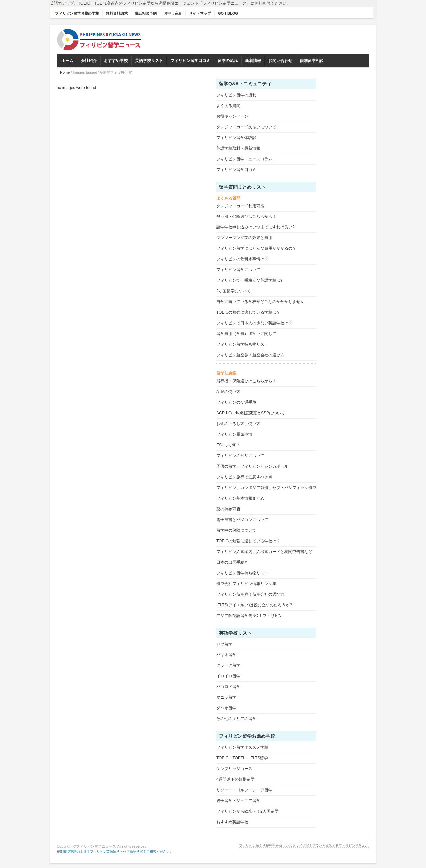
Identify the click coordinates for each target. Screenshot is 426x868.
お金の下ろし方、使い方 (238, 424)
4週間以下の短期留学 (235, 779)
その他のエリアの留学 (236, 719)
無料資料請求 (117, 13)
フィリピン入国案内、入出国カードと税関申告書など (264, 552)
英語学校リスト (149, 61)
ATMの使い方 (228, 392)
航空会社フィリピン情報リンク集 (246, 584)
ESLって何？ (228, 445)
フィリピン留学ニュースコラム (244, 159)
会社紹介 (89, 61)
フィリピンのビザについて (240, 456)
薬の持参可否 (228, 509)
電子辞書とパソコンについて (242, 520)
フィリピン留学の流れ (236, 95)
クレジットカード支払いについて (246, 127)
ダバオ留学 (226, 708)
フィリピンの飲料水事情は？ (242, 259)
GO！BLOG (228, 13)
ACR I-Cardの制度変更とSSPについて (251, 413)
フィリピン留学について (238, 270)
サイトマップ (200, 13)
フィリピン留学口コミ (190, 61)
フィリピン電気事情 (234, 434)
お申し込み (173, 13)
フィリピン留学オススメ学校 (242, 747)
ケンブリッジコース (234, 769)
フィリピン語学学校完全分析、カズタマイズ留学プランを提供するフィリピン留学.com (304, 846)
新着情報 (253, 61)
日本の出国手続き (232, 562)
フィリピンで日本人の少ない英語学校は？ (254, 323)
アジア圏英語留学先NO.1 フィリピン (249, 616)
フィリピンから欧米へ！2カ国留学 (247, 811)
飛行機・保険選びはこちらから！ (246, 217)
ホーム (67, 61)
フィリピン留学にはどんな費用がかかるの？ (256, 248)
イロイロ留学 (228, 676)
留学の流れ (228, 61)
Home (65, 72)
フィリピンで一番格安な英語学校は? (249, 280)
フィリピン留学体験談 (236, 138)
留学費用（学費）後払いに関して (246, 334)
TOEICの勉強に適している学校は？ (248, 312)
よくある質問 (228, 106)
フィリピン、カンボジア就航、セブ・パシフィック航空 (266, 488)
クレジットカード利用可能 (240, 206)
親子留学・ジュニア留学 (238, 801)
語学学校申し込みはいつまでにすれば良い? (255, 227)
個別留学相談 (312, 61)
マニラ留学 (226, 697)
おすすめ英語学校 (232, 822)
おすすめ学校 (116, 61)
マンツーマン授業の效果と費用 (244, 238)
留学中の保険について (236, 530)
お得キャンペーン (232, 116)
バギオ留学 (226, 655)
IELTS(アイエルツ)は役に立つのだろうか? (254, 605)
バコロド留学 (228, 687)
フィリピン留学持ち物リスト (242, 344)
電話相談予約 (146, 13)
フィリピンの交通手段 (236, 402)
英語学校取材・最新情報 (238, 148)
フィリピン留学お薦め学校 (77, 13)
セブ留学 (224, 644)
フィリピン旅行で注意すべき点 (244, 477)
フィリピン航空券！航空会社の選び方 (250, 355)
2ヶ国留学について (233, 291)
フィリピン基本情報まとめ (240, 498)
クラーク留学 (228, 665)
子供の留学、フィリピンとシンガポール (252, 466)
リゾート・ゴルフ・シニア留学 (244, 790)
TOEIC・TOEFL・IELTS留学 (242, 758)
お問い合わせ (280, 61)
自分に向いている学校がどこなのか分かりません (260, 302)
